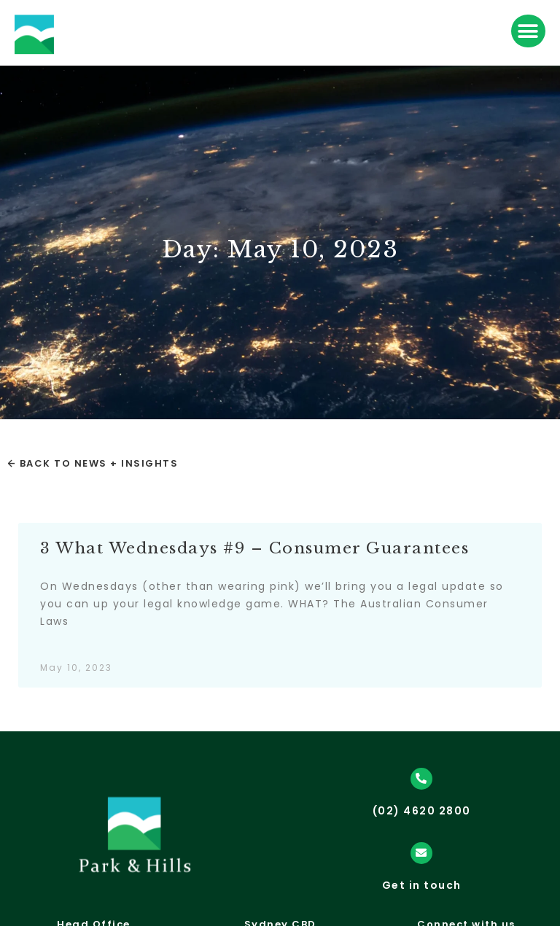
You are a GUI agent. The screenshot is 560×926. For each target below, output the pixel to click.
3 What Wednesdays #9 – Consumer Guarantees (254, 548)
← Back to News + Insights (93, 463)
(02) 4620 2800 (422, 811)
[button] (528, 31)
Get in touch (422, 885)
